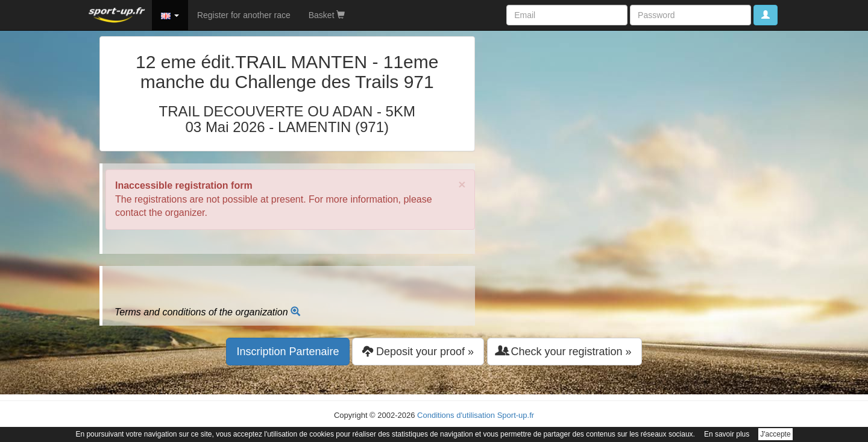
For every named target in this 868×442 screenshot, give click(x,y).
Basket (327, 15)
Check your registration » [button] (565, 351)
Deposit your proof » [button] (418, 351)
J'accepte (775, 434)
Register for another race (244, 15)
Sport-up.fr (516, 415)
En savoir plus (727, 434)
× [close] (462, 184)
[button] (170, 15)
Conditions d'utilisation (456, 415)
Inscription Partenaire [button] (288, 352)
